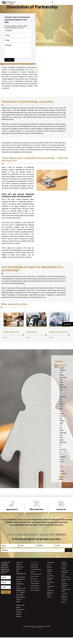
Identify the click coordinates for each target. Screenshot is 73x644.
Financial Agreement (36, 569)
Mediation (50, 567)
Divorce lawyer (34, 565)
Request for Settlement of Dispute (65, 585)
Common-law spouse (36, 574)
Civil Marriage (50, 562)
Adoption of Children (50, 594)
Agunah (64, 575)
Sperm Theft (50, 576)
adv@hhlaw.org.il (21, 574)
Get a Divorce (34, 579)
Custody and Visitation (50, 579)
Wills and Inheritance (64, 563)
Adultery (49, 573)
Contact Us (61, 509)
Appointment (12, 509)
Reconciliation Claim (51, 583)
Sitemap (64, 602)
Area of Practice (35, 562)
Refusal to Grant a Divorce (59, 332)
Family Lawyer (32, 332)
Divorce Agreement (35, 590)
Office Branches (36, 509)
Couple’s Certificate (50, 570)
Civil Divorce (65, 593)
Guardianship (50, 590)
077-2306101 (55, 2)
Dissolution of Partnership (65, 572)
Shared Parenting (35, 583)
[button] (5, 337)
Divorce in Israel (35, 576)
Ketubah (49, 597)
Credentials (64, 600)
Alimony (49, 565)
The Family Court (35, 581)
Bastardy (33, 572)
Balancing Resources (11, 332)
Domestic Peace (35, 586)
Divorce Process (35, 588)
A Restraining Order (50, 587)
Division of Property (64, 567)
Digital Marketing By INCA (36, 628)
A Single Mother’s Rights (66, 590)
